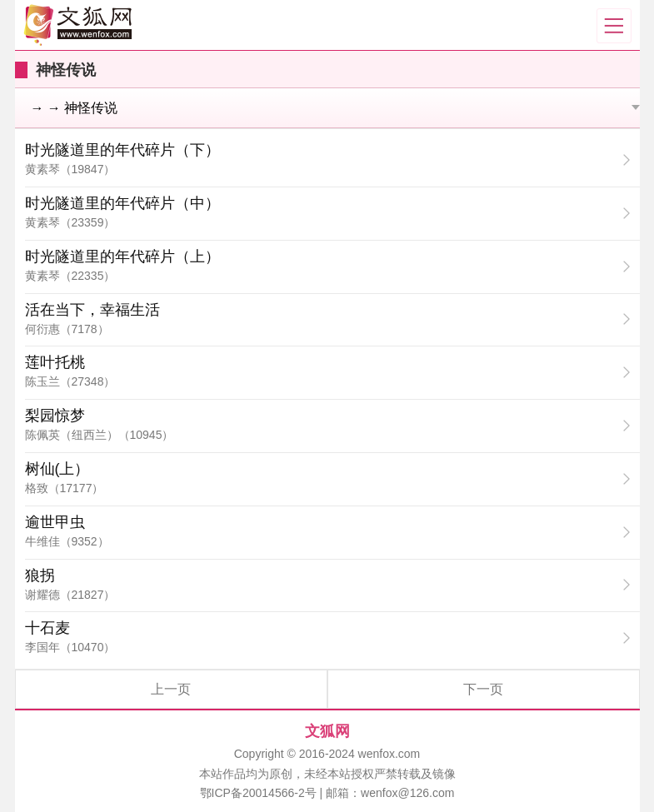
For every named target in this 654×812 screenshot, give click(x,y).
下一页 (483, 689)
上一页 (171, 689)
